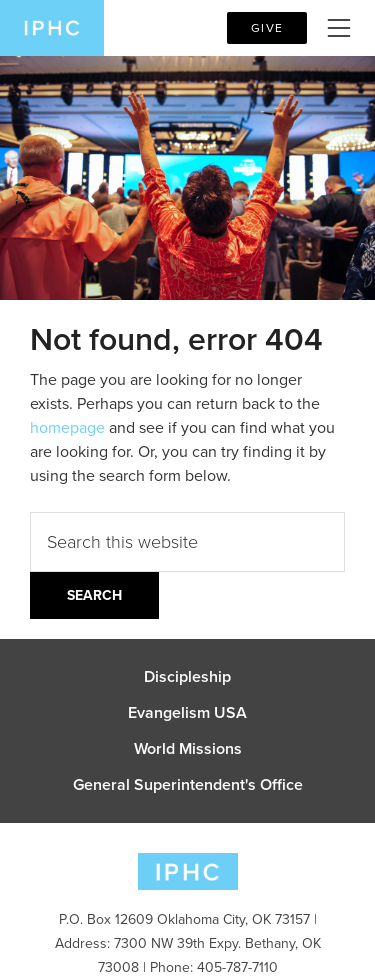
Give (267, 28)
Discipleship (187, 677)
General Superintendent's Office (188, 785)
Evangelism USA (187, 713)
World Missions (188, 749)
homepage (67, 427)
